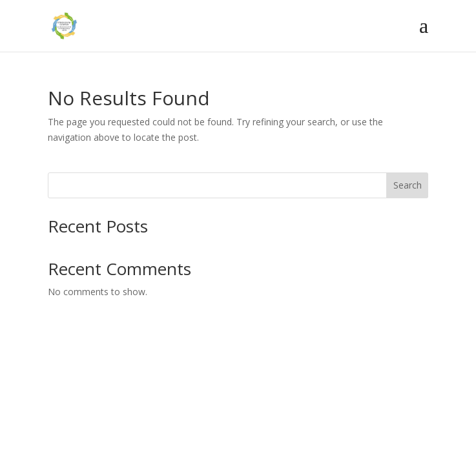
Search (408, 185)
